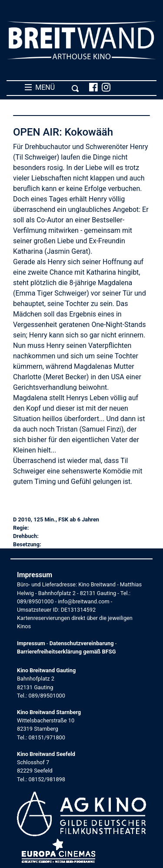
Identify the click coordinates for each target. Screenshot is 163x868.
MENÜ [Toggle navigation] (52, 88)
